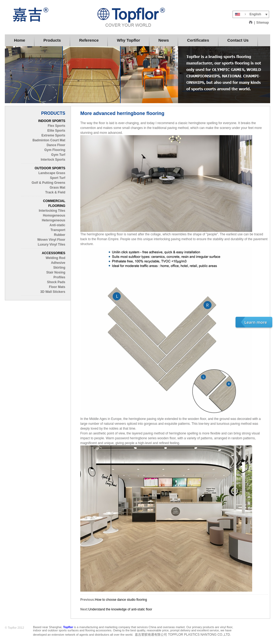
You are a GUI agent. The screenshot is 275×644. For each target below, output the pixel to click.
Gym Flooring (55, 150)
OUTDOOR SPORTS (50, 168)
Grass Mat (57, 188)
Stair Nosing (56, 272)
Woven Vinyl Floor (51, 240)
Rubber (60, 235)
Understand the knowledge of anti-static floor (120, 609)
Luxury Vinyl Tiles (52, 244)
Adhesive (58, 263)
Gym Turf (58, 155)
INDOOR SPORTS (52, 121)
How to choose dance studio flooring (121, 600)
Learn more (256, 322)
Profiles (59, 277)
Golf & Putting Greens (48, 183)
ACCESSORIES (54, 253)
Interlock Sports (53, 160)
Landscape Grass (52, 173)
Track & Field (55, 192)
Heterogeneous (54, 220)
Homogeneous (54, 215)
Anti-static (57, 225)
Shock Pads (56, 282)
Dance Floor (56, 145)
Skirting (59, 268)
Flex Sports (57, 126)
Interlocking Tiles (52, 211)
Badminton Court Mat (49, 140)
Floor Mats (57, 287)
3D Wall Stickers (53, 292)
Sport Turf (58, 178)
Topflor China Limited (86, 17)
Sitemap (263, 23)
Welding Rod (55, 258)
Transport (58, 230)
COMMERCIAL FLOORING (54, 203)
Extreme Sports (53, 135)
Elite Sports (56, 131)
